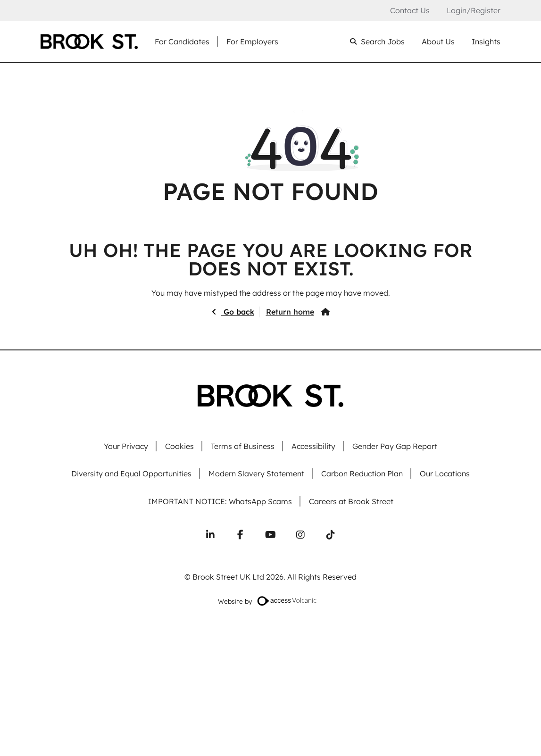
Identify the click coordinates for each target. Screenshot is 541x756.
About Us (438, 42)
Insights (486, 42)
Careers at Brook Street (351, 502)
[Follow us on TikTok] (331, 535)
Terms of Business (243, 446)
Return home (290, 312)
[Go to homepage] (89, 42)
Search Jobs (383, 42)
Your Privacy (126, 446)
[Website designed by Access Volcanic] (287, 601)
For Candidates (182, 42)
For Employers (252, 42)
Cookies (179, 446)
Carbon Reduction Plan (362, 474)
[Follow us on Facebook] (241, 535)
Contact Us (410, 11)
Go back (238, 312)
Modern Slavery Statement (256, 474)
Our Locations (445, 474)
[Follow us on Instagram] (300, 535)
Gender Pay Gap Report (395, 446)
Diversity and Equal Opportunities (131, 474)
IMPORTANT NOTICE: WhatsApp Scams (220, 502)
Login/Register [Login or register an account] (474, 10)
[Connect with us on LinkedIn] (210, 535)
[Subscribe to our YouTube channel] (271, 535)
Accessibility (313, 446)
